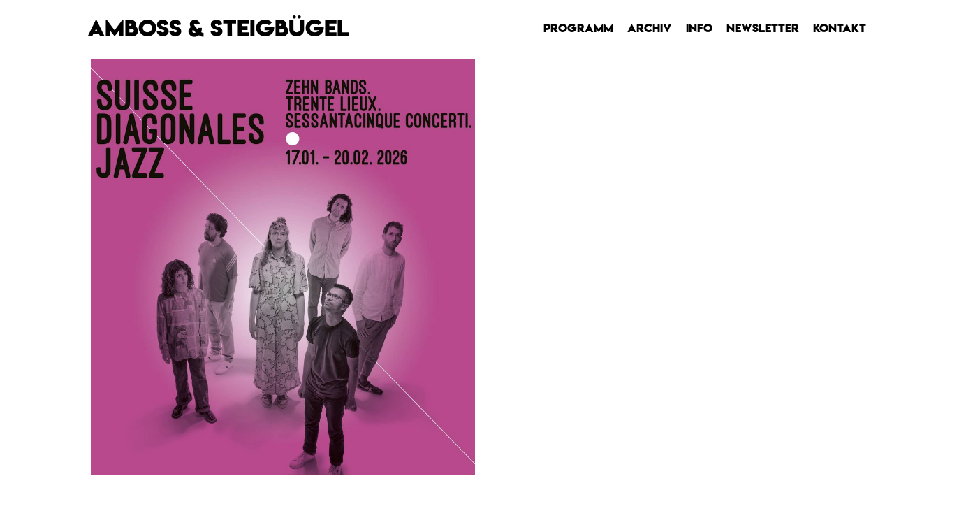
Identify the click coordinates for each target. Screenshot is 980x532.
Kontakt (840, 28)
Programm (578, 28)
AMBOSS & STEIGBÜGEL (218, 28)
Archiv (650, 28)
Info (699, 28)
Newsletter (763, 28)
